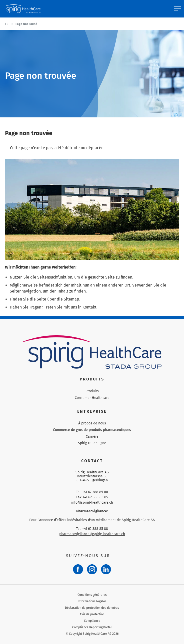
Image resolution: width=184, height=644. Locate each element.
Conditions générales (92, 595)
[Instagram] (92, 569)
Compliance (92, 621)
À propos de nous (92, 423)
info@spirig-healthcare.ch (92, 502)
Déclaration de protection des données (92, 608)
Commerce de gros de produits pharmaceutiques (92, 430)
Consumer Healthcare (92, 398)
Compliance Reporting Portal (92, 627)
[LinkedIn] (106, 569)
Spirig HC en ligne (92, 443)
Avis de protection (92, 614)
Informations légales (92, 601)
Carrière (92, 437)
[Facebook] (78, 569)
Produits (92, 391)
